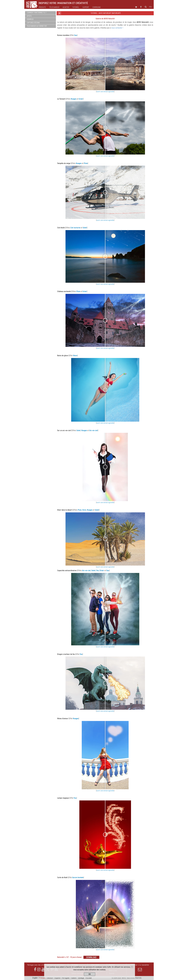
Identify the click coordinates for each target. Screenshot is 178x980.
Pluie (86, 163)
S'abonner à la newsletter (140, 968)
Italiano (74, 978)
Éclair (102, 570)
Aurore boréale (78, 877)
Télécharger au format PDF (37, 26)
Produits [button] (42, 7)
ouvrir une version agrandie (105, 92)
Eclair (81, 99)
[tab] (40, 13)
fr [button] (151, 7)
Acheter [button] (66, 7)
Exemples (30, 19)
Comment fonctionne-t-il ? (37, 13)
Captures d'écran (33, 23)
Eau (76, 35)
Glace (75, 356)
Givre (84, 510)
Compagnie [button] (97, 7)
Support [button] (86, 7)
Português (66, 978)
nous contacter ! (117, 28)
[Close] (132, 967)
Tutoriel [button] (76, 7)
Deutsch (50, 978)
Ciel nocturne (75, 228)
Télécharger (54, 7)
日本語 (81, 978)
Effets (29, 16)
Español (58, 978)
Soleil (85, 228)
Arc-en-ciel (94, 430)
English (35, 978)
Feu (98, 570)
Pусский (89, 978)
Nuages (74, 99)
